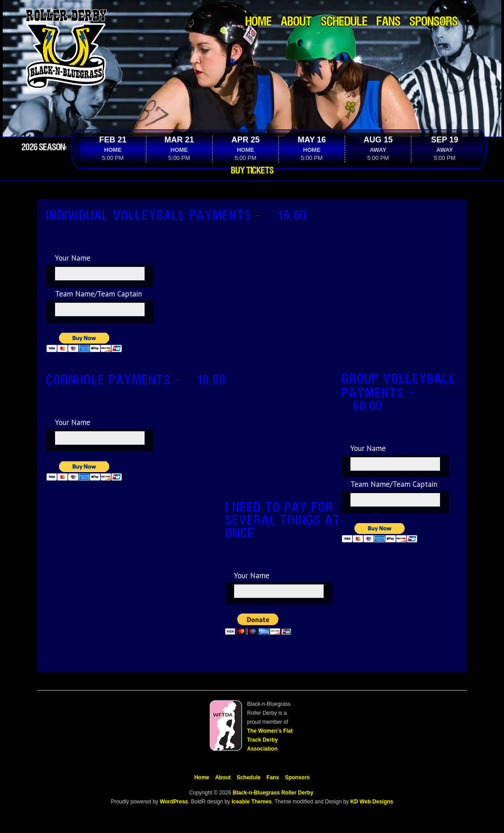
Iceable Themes (251, 802)
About (296, 22)
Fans (389, 22)
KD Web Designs (372, 802)
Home (258, 22)
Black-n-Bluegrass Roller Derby (273, 793)
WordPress (173, 802)
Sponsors (434, 22)
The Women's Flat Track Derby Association (270, 740)
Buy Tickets (252, 171)
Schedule (344, 22)
